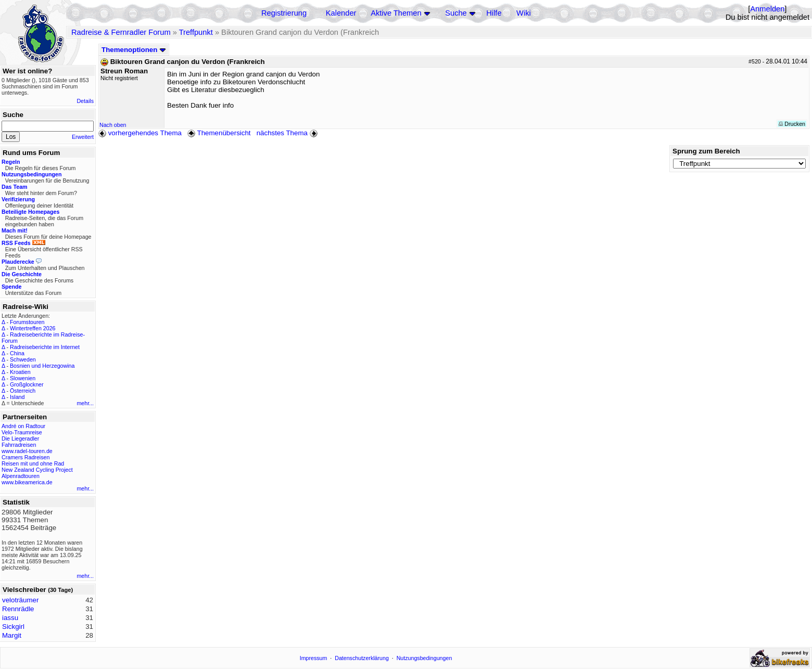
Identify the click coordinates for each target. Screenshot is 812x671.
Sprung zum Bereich (706, 151)
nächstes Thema (288, 133)
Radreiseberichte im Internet (45, 347)
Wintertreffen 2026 (33, 328)
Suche (456, 13)
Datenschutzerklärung (362, 658)
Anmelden (767, 9)
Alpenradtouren (21, 476)
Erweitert (83, 137)
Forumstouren (27, 322)
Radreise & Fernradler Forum (121, 32)
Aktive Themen (396, 13)
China (17, 353)
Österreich (23, 391)
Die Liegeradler (20, 438)
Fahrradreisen (19, 445)
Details (85, 101)
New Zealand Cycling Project (37, 470)
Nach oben (113, 125)
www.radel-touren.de (27, 451)
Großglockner (27, 384)
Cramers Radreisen (26, 457)
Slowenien (23, 378)
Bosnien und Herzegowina (42, 366)
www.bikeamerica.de (27, 482)
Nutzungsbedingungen (424, 658)
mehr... (85, 403)
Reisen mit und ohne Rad (33, 463)
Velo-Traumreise (22, 432)
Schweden (23, 359)
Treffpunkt (196, 32)
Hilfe (494, 13)
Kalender (341, 13)
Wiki (524, 13)
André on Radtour (23, 426)
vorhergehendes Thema (140, 133)
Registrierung (284, 13)
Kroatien (20, 372)
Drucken (792, 124)
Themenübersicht (219, 133)
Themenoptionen (134, 50)
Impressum (314, 658)
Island (17, 397)
